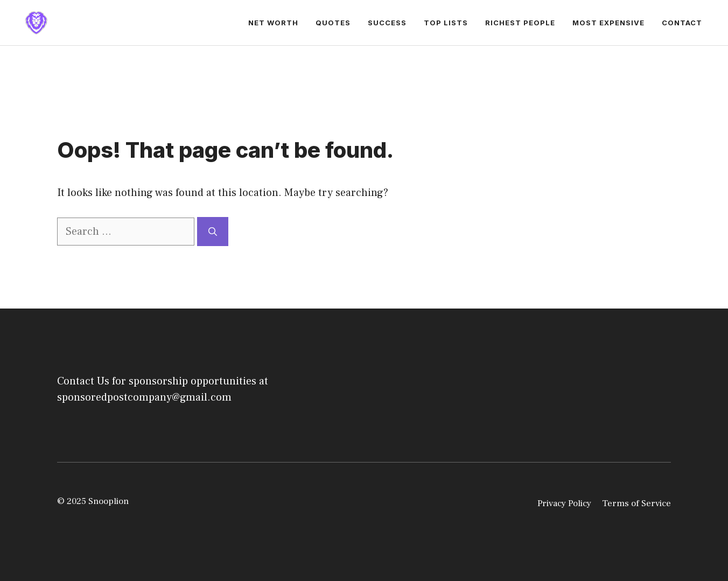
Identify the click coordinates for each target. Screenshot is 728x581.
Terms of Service (636, 503)
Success (387, 23)
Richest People (520, 23)
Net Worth (273, 23)
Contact (682, 23)
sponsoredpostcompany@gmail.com (144, 397)
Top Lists (446, 23)
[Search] (213, 232)
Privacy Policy (564, 503)
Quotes (333, 23)
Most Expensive (608, 23)
